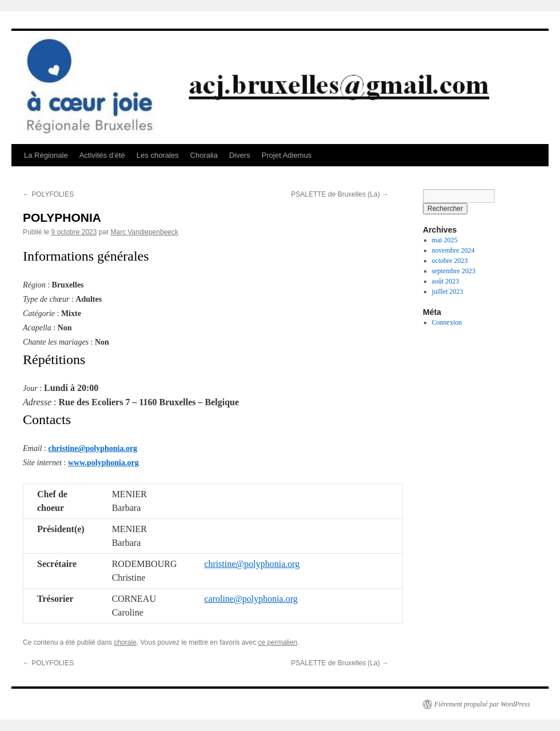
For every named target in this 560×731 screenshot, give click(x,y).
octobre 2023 (450, 261)
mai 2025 (445, 240)
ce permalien (278, 642)
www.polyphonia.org (103, 463)
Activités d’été (102, 155)
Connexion (447, 322)
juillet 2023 (448, 291)
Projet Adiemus (287, 155)
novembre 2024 (453, 250)
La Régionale (46, 155)
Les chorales (158, 155)
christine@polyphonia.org (93, 448)
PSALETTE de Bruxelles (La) (340, 194)
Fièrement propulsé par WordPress (482, 704)
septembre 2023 (454, 271)
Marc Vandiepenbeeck (144, 232)
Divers (240, 155)
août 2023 (446, 281)
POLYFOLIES (48, 194)
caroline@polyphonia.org (251, 599)
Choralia (204, 155)
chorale (125, 642)
